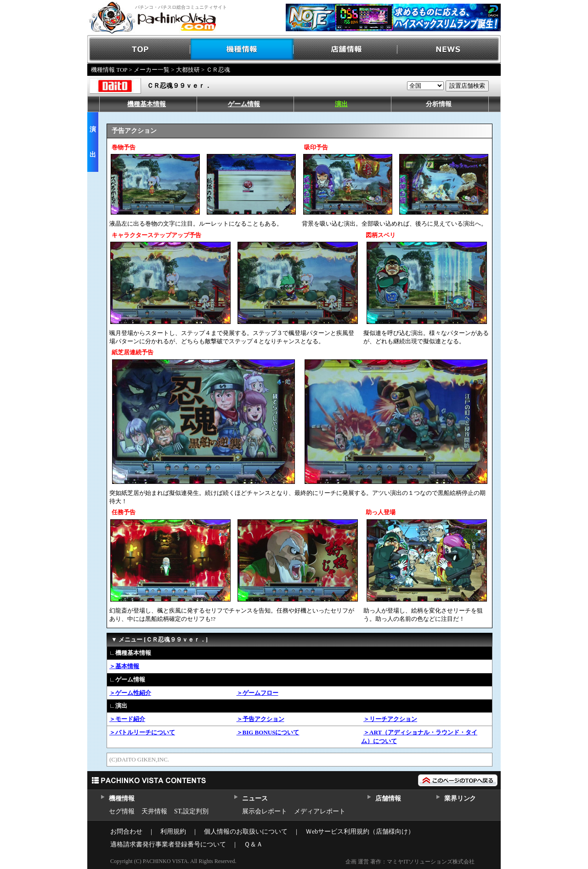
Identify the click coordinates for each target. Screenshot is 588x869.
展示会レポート (265, 811)
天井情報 (154, 811)
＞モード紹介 (127, 719)
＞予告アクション (260, 719)
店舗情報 (346, 49)
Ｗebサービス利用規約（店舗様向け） (360, 832)
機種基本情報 (147, 104)
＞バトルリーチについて (142, 732)
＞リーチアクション (390, 719)
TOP (139, 49)
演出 (341, 104)
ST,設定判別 (191, 811)
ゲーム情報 (244, 104)
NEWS (449, 49)
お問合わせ (126, 832)
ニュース (255, 798)
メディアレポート (320, 811)
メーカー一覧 (152, 70)
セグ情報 (122, 811)
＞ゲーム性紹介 (130, 693)
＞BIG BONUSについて (268, 732)
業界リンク (460, 798)
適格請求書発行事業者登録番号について (168, 844)
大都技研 (188, 70)
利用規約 (173, 832)
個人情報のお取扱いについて (246, 832)
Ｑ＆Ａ (253, 844)
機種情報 (242, 49)
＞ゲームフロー (257, 693)
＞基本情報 (124, 666)
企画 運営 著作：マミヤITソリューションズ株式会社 (410, 862)
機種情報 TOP (109, 70)
